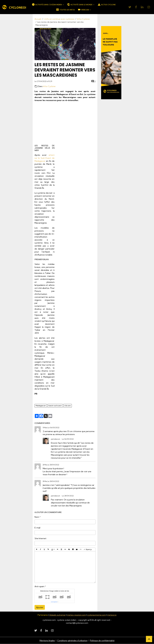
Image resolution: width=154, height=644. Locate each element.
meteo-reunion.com (77, 615)
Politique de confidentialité (102, 641)
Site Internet (40, 538)
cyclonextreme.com (97, 615)
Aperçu (88, 549)
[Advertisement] (65, 123)
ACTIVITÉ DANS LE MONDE (80, 4)
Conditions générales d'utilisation (72, 641)
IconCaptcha (54, 602)
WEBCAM (84, 10)
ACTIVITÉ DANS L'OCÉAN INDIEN (47, 4)
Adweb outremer (58, 615)
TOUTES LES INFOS (65, 10)
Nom (37, 517)
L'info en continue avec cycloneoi (59, 19)
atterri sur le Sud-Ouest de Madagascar (45, 158)
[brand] (12, 7)
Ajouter (40, 607)
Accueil (38, 19)
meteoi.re (112, 615)
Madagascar (41, 406)
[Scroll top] (149, 639)
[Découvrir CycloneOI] (111, 63)
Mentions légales (47, 641)
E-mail (37, 528)
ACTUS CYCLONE (107, 4)
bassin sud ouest (55, 406)
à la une (68, 406)
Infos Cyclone (83, 19)
